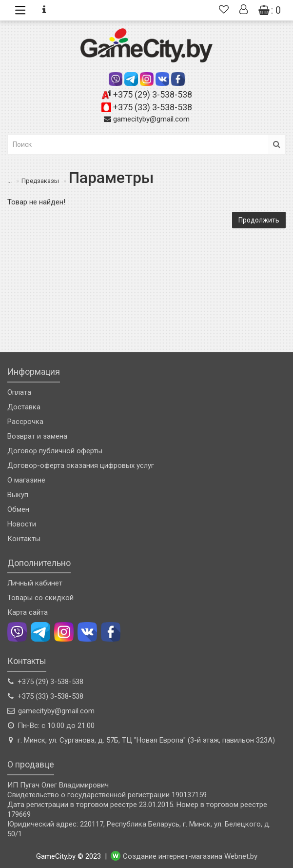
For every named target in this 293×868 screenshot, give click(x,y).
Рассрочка (25, 422)
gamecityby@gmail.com (151, 119)
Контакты (24, 539)
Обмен (18, 509)
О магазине (26, 480)
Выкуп (18, 495)
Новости (22, 524)
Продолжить (259, 220)
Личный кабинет (35, 583)
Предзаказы (34, 181)
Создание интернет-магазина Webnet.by (190, 856)
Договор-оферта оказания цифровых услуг (81, 465)
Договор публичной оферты (55, 451)
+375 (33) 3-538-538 (153, 107)
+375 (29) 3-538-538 (153, 94)
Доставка (24, 407)
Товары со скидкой (40, 598)
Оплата (19, 392)
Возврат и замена (37, 436)
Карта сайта (28, 612)
